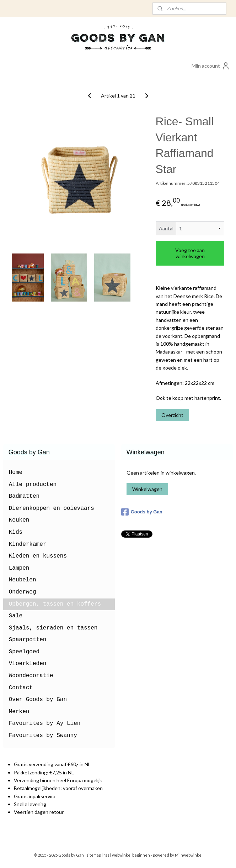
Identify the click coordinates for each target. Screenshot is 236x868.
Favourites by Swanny (43, 736)
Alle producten (33, 485)
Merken (19, 712)
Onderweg (23, 592)
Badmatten (24, 496)
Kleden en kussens (38, 556)
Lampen (19, 568)
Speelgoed (24, 652)
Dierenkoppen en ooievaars (52, 508)
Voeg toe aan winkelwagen (190, 253)
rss (106, 855)
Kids (16, 532)
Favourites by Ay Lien (45, 723)
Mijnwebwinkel (189, 855)
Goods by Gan (142, 512)
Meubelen (23, 580)
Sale (16, 616)
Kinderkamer (28, 544)
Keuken (19, 520)
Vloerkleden (28, 664)
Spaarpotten (28, 640)
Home (16, 472)
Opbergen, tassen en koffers (55, 604)
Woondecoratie (31, 676)
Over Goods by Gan (38, 700)
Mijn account (211, 66)
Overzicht (172, 415)
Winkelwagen (147, 489)
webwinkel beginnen (131, 855)
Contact (21, 688)
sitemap (94, 855)
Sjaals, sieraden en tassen (53, 628)
